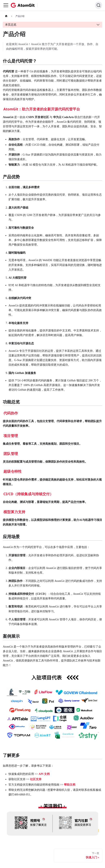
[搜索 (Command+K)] (99, 5)
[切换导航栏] (6, 5)
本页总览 (11, 25)
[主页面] (6, 16)
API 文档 (44, 774)
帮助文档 (70, 785)
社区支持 (36, 779)
